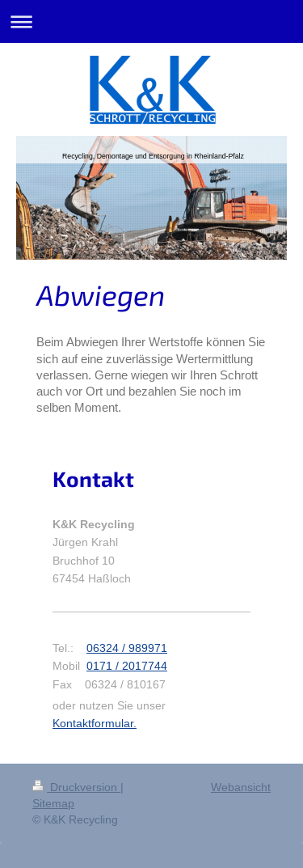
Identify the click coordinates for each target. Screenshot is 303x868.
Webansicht (241, 787)
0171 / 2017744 (127, 666)
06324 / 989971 (127, 648)
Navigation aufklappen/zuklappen (151, 21)
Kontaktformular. (95, 723)
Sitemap (53, 803)
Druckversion (76, 787)
